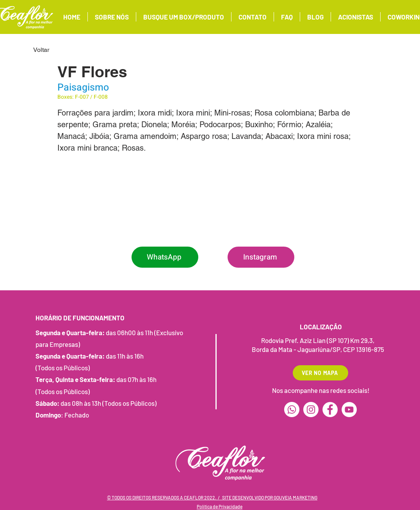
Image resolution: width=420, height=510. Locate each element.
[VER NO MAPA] (320, 373)
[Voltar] (59, 50)
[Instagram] (261, 257)
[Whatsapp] (292, 410)
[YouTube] (349, 410)
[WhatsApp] (165, 257)
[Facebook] (330, 410)
